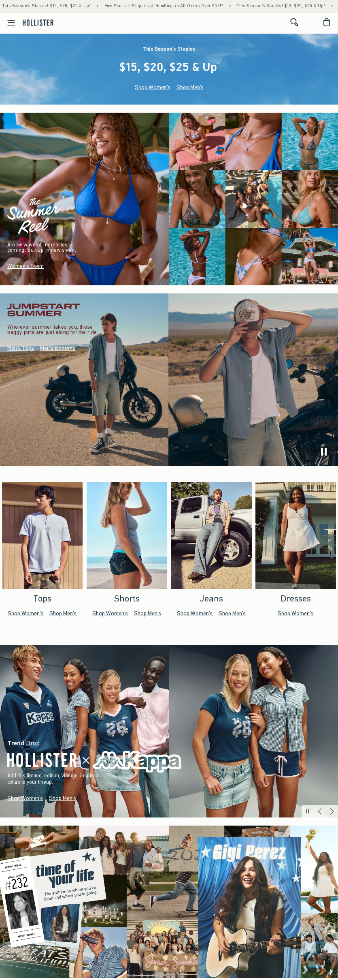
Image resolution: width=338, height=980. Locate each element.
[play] (324, 452)
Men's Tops (21, 348)
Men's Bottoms (58, 348)
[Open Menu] (9, 23)
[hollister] (38, 22)
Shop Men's (190, 87)
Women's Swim (26, 266)
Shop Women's (153, 87)
